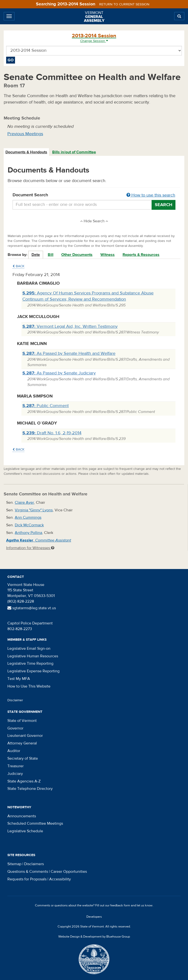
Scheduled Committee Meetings (35, 823)
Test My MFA (19, 679)
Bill (51, 255)
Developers (94, 917)
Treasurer (16, 766)
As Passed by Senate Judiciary (59, 373)
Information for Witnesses (30, 548)
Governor (15, 728)
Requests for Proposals (27, 879)
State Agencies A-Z (24, 781)
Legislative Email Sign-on (29, 649)
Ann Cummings (28, 517)
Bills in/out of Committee (74, 152)
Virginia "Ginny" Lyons (34, 510)
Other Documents (77, 255)
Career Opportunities (69, 872)
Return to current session (124, 4)
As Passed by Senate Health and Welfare (69, 353)
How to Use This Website (29, 686)
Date (36, 255)
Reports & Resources (141, 255)
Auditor (14, 751)
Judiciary (15, 774)
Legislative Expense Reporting (33, 671)
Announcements (22, 816)
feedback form (120, 905)
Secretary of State (23, 758)
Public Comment (46, 406)
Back (18, 266)
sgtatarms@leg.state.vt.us (32, 608)
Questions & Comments (28, 872)
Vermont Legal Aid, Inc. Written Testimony (70, 326)
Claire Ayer (24, 503)
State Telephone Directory (30, 789)
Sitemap (14, 864)
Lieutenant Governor (25, 736)
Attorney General (22, 743)
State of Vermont (22, 721)
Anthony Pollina (28, 533)
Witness (108, 255)
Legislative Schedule (25, 831)
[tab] (27, 152)
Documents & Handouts (26, 152)
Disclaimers (34, 864)
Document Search (94, 195)
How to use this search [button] (151, 195)
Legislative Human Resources (33, 656)
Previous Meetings (25, 134)
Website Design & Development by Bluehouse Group (94, 937)
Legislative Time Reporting (30, 663)
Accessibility (60, 879)
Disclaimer (15, 700)
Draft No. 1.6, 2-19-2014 (52, 433)
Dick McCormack (29, 525)
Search (164, 205)
